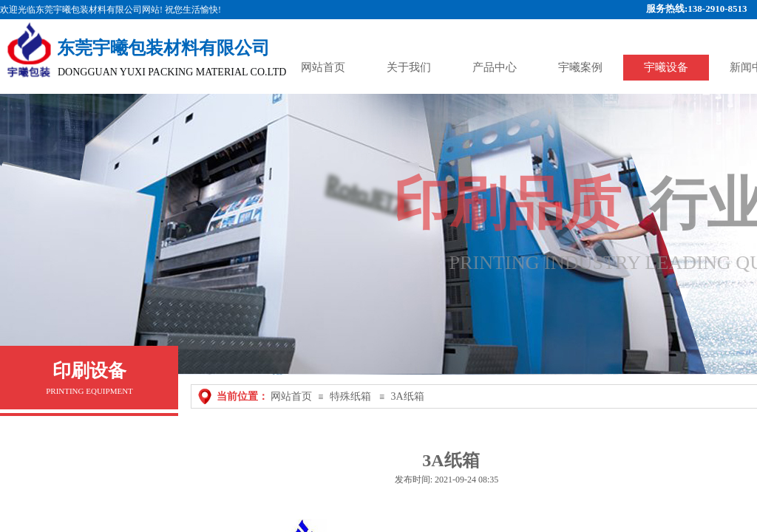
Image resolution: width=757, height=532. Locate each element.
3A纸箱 (407, 396)
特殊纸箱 (350, 396)
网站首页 (291, 396)
